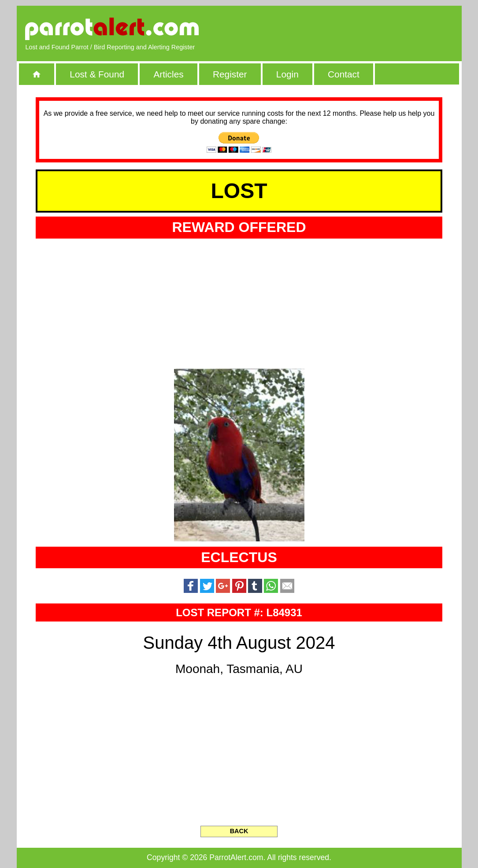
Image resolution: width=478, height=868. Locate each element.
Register (230, 74)
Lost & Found (97, 74)
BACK (239, 831)
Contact (344, 74)
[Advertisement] (351, 29)
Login (287, 74)
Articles (168, 74)
